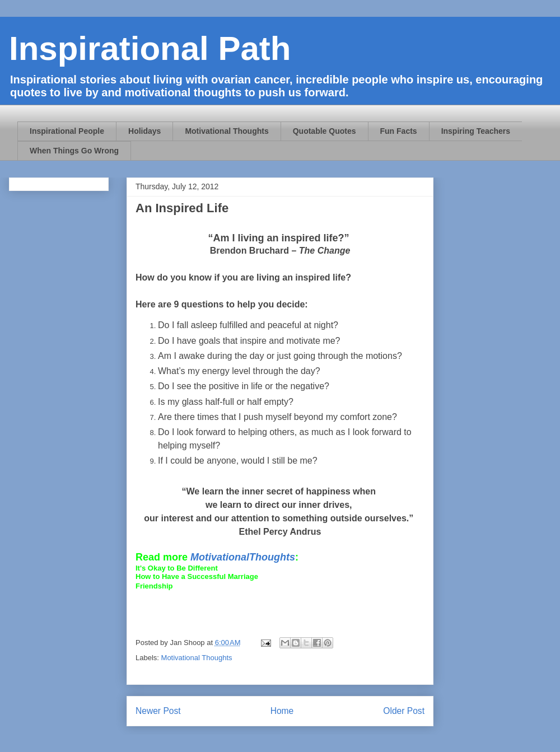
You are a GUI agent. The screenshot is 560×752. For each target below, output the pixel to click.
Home (282, 711)
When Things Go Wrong (74, 151)
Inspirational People (67, 131)
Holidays (144, 131)
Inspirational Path (150, 48)
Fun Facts (399, 131)
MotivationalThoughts (243, 557)
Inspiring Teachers (476, 131)
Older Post (404, 711)
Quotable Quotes (325, 131)
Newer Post (158, 711)
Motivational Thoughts (227, 131)
